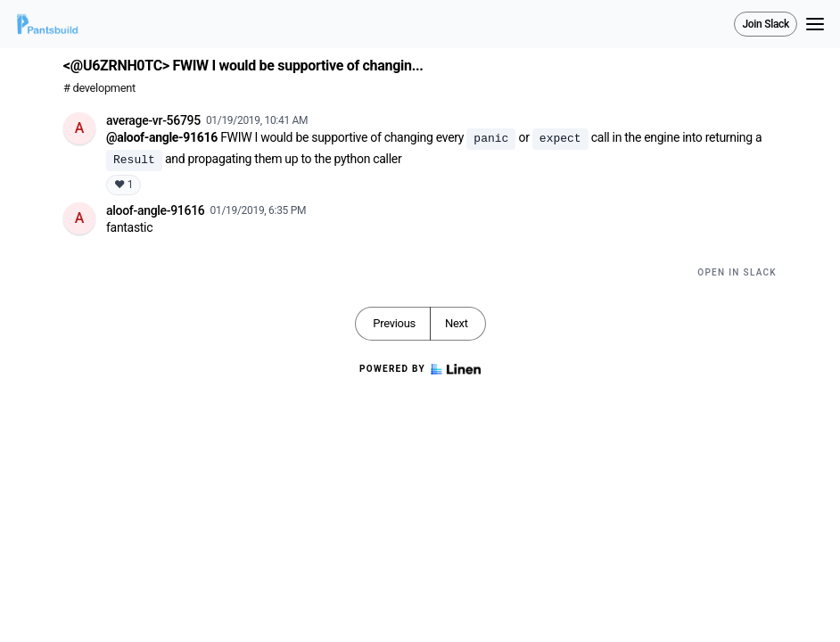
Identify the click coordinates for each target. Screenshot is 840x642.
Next (457, 323)
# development (99, 88)
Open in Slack (737, 272)
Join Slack (766, 24)
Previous (394, 323)
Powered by (420, 369)
